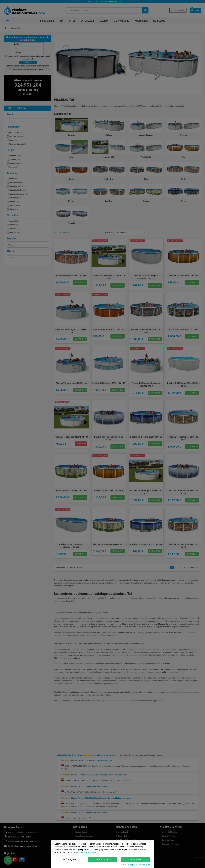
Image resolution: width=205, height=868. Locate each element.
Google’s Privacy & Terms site (83, 852)
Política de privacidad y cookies (136, 864)
